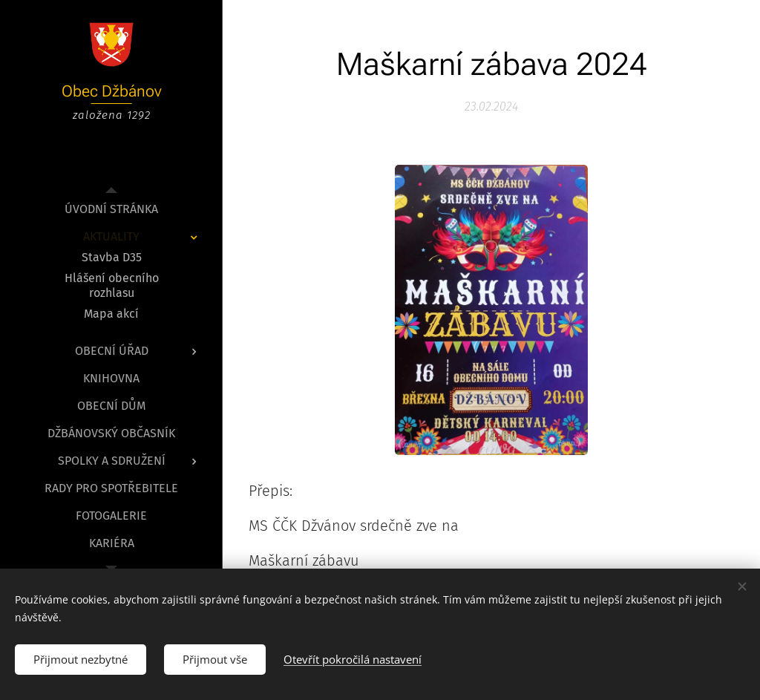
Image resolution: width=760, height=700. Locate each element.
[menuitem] (111, 209)
